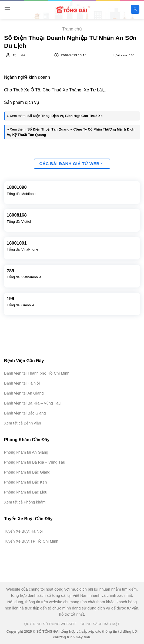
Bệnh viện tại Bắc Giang (25, 413)
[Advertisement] (117, 590)
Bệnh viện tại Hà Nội (22, 383)
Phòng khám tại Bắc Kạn (25, 482)
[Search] (135, 10)
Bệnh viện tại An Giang (24, 393)
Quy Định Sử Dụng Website (51, 624)
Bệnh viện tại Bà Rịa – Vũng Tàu (32, 403)
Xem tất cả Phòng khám (25, 502)
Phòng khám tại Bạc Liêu (26, 492)
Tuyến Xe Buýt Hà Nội (23, 531)
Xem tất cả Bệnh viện (23, 423)
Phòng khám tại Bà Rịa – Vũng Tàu (35, 462)
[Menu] (7, 9)
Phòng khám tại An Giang (26, 452)
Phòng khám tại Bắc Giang (27, 472)
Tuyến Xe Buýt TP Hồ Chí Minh (31, 541)
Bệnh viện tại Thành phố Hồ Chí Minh (37, 373)
